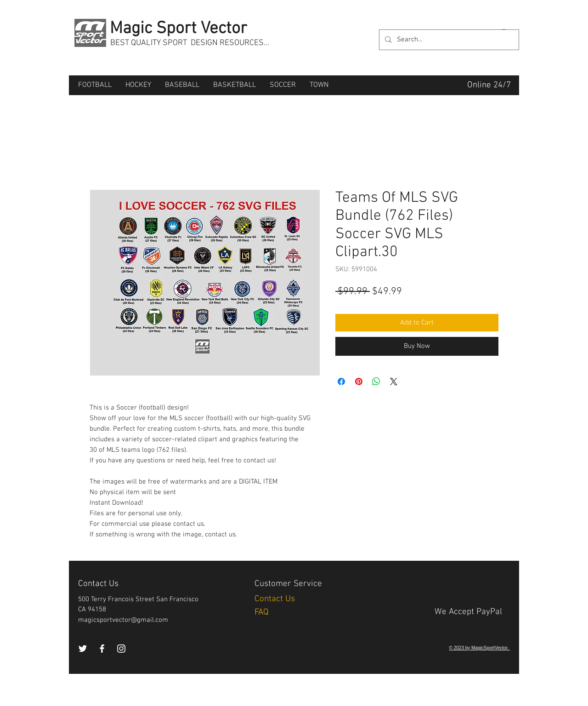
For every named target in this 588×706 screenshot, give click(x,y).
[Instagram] (121, 649)
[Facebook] (102, 649)
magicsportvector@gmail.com (123, 620)
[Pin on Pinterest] (359, 381)
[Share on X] (394, 381)
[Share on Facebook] (341, 381)
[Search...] (448, 40)
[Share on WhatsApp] (376, 381)
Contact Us (276, 599)
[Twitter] (83, 649)
